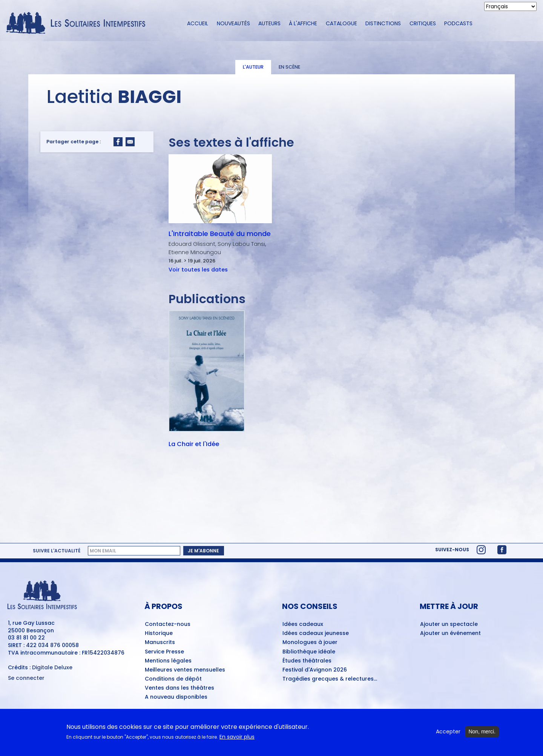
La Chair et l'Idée (194, 445)
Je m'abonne (203, 551)
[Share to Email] (130, 142)
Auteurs (269, 23)
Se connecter (26, 678)
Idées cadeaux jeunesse (316, 633)
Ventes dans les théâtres (179, 688)
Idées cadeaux (303, 624)
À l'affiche (303, 23)
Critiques (423, 23)
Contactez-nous (168, 624)
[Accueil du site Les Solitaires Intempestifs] (78, 24)
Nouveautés (233, 23)
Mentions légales (168, 661)
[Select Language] (510, 6)
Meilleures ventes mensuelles (185, 670)
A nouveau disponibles (176, 697)
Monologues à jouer (310, 643)
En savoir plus (237, 737)
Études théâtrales (307, 661)
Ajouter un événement (450, 633)
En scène (289, 67)
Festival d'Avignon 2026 (315, 670)
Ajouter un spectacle (449, 624)
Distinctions (383, 23)
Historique (159, 633)
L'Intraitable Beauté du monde (220, 234)
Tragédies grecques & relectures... (330, 679)
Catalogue (341, 23)
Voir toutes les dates (198, 270)
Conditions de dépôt (173, 679)
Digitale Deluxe (52, 667)
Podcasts (458, 23)
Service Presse (164, 652)
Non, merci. (482, 732)
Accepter (448, 732)
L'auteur (253, 67)
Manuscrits (160, 643)
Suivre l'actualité (57, 551)
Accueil (198, 23)
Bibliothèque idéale (309, 652)
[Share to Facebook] (118, 142)
